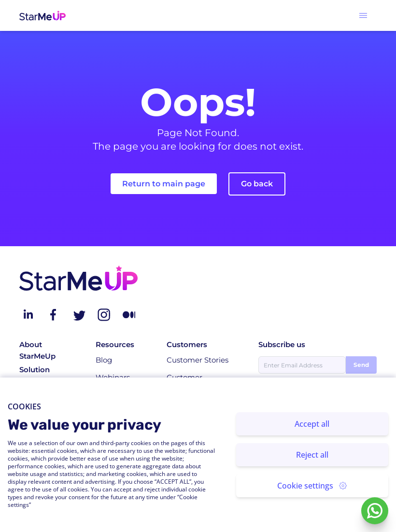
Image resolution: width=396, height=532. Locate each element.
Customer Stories (198, 360)
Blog (104, 360)
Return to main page (164, 184)
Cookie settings (312, 486)
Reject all (312, 455)
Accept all (312, 424)
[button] (363, 15)
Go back (257, 184)
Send (361, 365)
